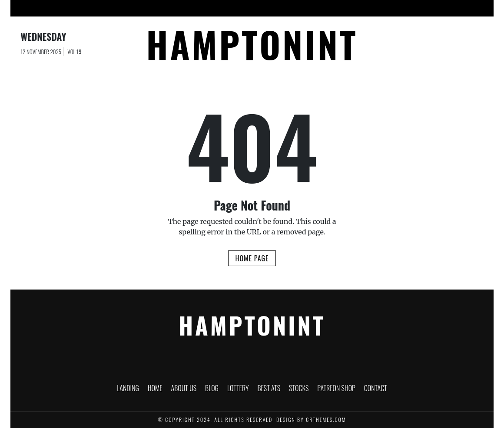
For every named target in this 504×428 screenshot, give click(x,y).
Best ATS (282, 8)
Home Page (252, 258)
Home (149, 8)
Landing (117, 8)
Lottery (247, 8)
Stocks (317, 8)
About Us (183, 8)
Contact (404, 8)
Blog (216, 8)
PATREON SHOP (360, 8)
